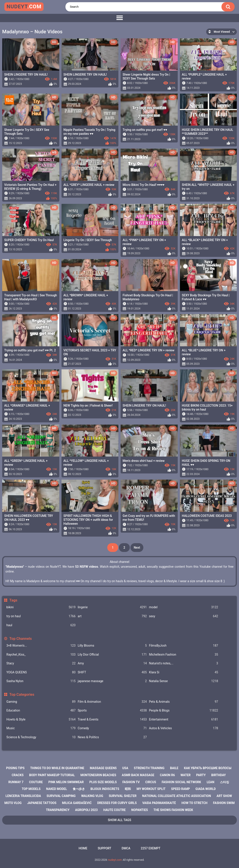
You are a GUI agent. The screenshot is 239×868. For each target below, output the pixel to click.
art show (224, 796)
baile (174, 768)
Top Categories (22, 694)
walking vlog (92, 796)
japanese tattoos (42, 803)
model (184, 607)
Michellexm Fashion (184, 655)
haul (41, 625)
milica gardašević (77, 803)
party (201, 775)
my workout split (151, 789)
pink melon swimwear (66, 782)
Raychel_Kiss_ (41, 655)
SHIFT (112, 672)
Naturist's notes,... (184, 663)
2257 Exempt (151, 848)
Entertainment (184, 719)
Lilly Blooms (112, 646)
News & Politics (112, 737)
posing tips (15, 768)
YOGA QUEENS (41, 672)
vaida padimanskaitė (159, 803)
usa (125, 768)
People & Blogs (184, 711)
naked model (57, 789)
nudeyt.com (115, 860)
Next (137, 548)
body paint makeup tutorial (52, 775)
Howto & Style (41, 719)
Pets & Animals (184, 702)
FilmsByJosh (184, 646)
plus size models (103, 782)
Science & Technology (41, 737)
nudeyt (24, 7)
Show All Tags (120, 820)
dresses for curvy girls (117, 803)
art (112, 616)
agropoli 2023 (86, 810)
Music (41, 728)
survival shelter (123, 796)
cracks (18, 775)
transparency (58, 810)
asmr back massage (138, 775)
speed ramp (181, 789)
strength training (149, 768)
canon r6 (167, 775)
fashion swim (224, 803)
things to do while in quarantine (57, 768)
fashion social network (181, 782)
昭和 (128, 789)
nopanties (140, 810)
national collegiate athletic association (177, 796)
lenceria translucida (23, 796)
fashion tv (131, 782)
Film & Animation (112, 702)
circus (151, 782)
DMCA (126, 848)
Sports (112, 711)
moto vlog (13, 803)
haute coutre (114, 810)
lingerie (112, 607)
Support (104, 848)
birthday (218, 775)
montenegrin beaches (98, 775)
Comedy (112, 728)
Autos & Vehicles (184, 728)
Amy (112, 663)
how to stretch (194, 803)
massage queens (103, 768)
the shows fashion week (173, 810)
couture (36, 782)
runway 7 (16, 782)
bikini (41, 607)
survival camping (61, 796)
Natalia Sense (184, 681)
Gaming (41, 702)
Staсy (41, 663)
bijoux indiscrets (105, 789)
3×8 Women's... (41, 646)
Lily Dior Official (112, 655)
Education (41, 711)
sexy (184, 616)
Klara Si (184, 672)
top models (31, 789)
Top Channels (21, 639)
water (186, 775)
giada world (206, 789)
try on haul (41, 616)
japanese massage (112, 681)
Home (83, 848)
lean (210, 782)
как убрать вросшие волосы (208, 768)
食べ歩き (79, 789)
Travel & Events (112, 719)
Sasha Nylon (41, 681)
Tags (13, 600)
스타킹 (225, 782)
